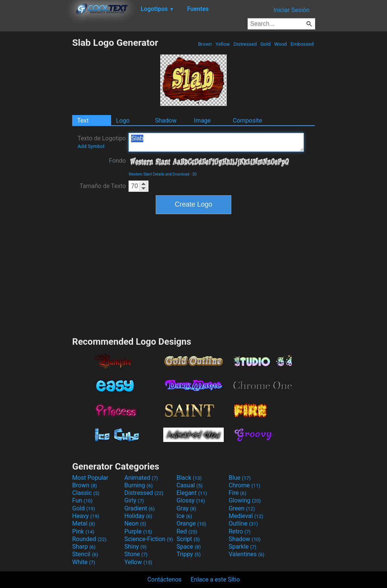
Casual (190, 485)
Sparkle (242, 547)
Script (188, 539)
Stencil (85, 554)
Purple (138, 531)
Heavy (86, 516)
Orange (191, 523)
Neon (135, 523)
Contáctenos (165, 579)
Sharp (84, 547)
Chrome (245, 485)
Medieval (246, 516)
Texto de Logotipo (102, 142)
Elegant (192, 493)
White (84, 562)
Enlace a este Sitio (215, 579)
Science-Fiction (149, 539)
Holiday (138, 516)
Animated (141, 478)
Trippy (189, 554)
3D (195, 174)
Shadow (166, 121)
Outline (243, 523)
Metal (84, 523)
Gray (186, 508)
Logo (123, 121)
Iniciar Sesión (291, 10)
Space (189, 547)
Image (202, 121)
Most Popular (90, 478)
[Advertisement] (36, 151)
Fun (82, 500)
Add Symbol (91, 146)
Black (189, 478)
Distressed (245, 44)
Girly (134, 500)
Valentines (247, 554)
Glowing (245, 500)
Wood (280, 44)
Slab (216, 142)
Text (83, 121)
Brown (205, 44)
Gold (265, 44)
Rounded (89, 539)
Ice (184, 516)
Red (187, 531)
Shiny (135, 547)
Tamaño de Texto (103, 186)
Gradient (139, 508)
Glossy (191, 500)
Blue (240, 478)
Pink (83, 531)
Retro (240, 531)
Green (242, 508)
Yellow (223, 44)
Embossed (302, 44)
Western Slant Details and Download (159, 174)
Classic (86, 493)
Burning (139, 485)
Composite (248, 121)
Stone (136, 554)
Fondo (117, 161)
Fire (238, 493)
